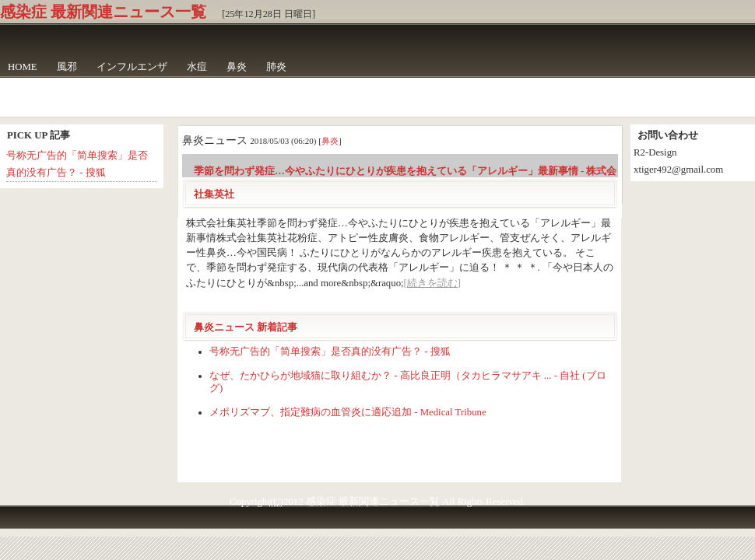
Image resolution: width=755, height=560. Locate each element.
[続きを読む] (433, 283)
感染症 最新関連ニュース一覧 (103, 12)
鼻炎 (237, 67)
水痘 (197, 67)
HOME (23, 67)
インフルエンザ (132, 67)
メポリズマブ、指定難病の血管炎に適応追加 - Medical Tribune (348, 412)
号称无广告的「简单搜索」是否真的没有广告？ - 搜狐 (330, 352)
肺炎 (276, 67)
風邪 (67, 67)
